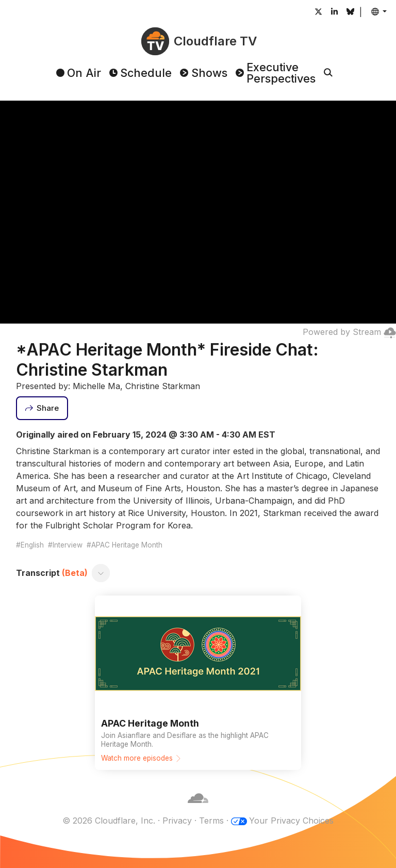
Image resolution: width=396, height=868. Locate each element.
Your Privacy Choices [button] (291, 821)
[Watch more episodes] (198, 682)
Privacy (177, 821)
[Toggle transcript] (101, 573)
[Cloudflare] (198, 808)
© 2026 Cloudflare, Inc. (109, 821)
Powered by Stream (349, 332)
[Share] (42, 408)
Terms (211, 821)
